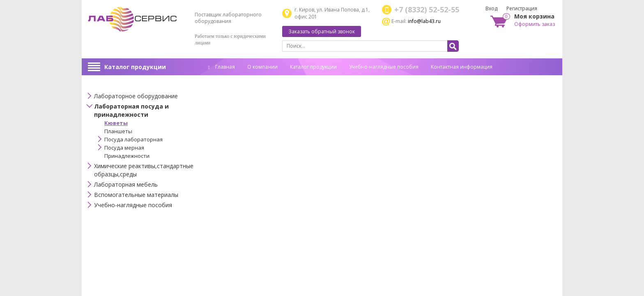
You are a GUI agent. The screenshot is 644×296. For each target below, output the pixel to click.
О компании (262, 67)
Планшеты (118, 131)
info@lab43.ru (424, 21)
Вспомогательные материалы (136, 195)
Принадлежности (127, 156)
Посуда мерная (124, 148)
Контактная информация (462, 67)
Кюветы (116, 123)
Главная (222, 67)
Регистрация (522, 8)
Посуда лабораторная (133, 139)
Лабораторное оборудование (136, 96)
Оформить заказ (535, 24)
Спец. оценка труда (232, 80)
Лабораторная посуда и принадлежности (131, 110)
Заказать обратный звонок (322, 31)
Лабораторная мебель (126, 184)
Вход (491, 8)
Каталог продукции (135, 67)
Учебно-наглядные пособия (384, 67)
